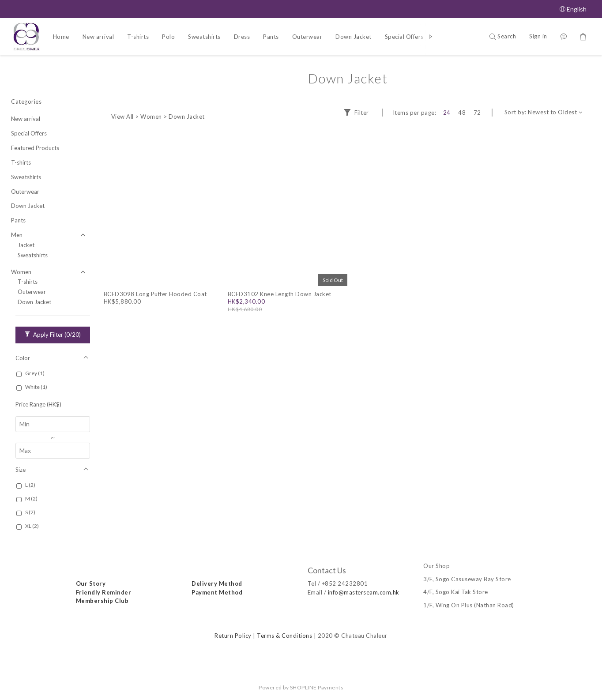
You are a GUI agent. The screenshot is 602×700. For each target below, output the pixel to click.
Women (21, 272)
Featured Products (35, 148)
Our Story (91, 583)
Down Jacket (354, 37)
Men (17, 235)
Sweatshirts (204, 37)
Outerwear (307, 37)
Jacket (26, 245)
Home (61, 37)
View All (122, 117)
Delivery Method (217, 583)
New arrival (98, 37)
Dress (242, 37)
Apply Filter (53, 335)
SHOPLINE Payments (317, 687)
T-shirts (138, 37)
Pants (271, 37)
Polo (168, 37)
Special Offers (404, 37)
